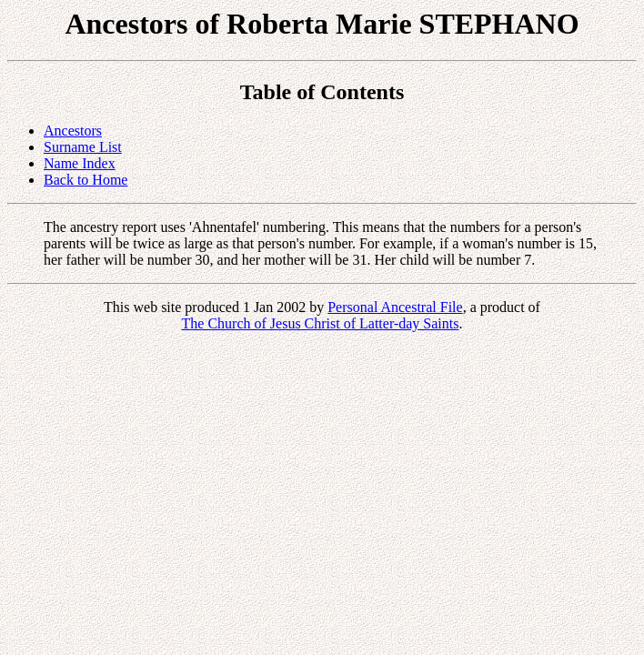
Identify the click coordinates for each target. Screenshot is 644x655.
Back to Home (86, 180)
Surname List (83, 147)
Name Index (80, 163)
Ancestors (73, 131)
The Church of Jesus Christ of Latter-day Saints (321, 323)
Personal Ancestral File (395, 307)
